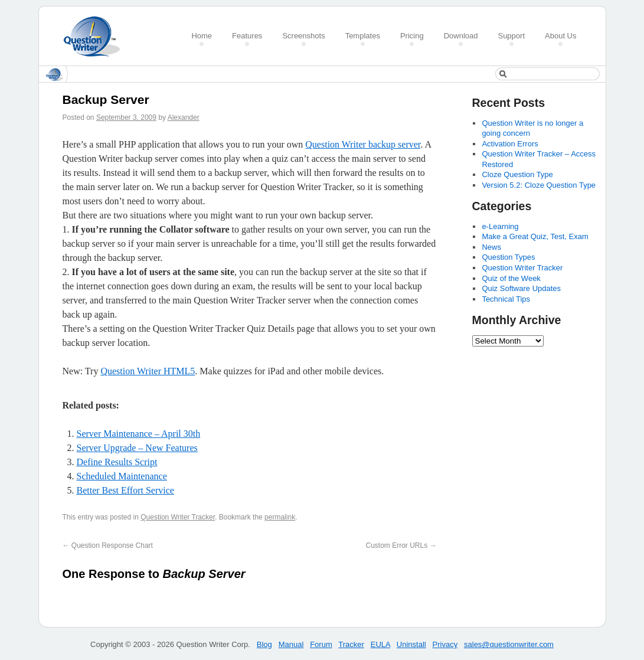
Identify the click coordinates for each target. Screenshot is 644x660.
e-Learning (500, 226)
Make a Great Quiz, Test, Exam (535, 236)
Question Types (508, 257)
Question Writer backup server (363, 144)
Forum (321, 644)
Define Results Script (117, 462)
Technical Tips (506, 299)
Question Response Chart (108, 545)
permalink (280, 517)
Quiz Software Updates (521, 288)
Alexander (184, 117)
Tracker (351, 644)
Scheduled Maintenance (122, 476)
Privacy (445, 644)
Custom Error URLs (401, 545)
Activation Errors (510, 144)
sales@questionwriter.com (509, 644)
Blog (264, 644)
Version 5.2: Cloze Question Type (539, 185)
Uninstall (411, 644)
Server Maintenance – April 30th (139, 434)
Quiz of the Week (511, 278)
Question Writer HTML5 (148, 371)
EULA (380, 644)
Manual (291, 644)
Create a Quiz (96, 36)
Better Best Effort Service (125, 490)
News (491, 247)
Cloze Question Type (517, 174)
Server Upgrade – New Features (137, 448)
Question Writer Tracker (178, 517)
